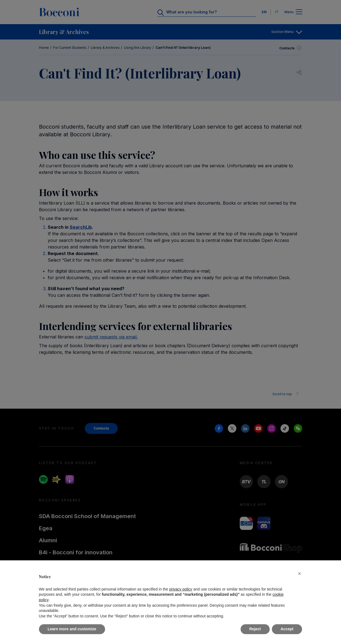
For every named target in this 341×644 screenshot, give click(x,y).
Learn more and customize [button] (72, 629)
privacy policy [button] (181, 589)
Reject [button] (255, 629)
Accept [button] (287, 629)
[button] (300, 574)
